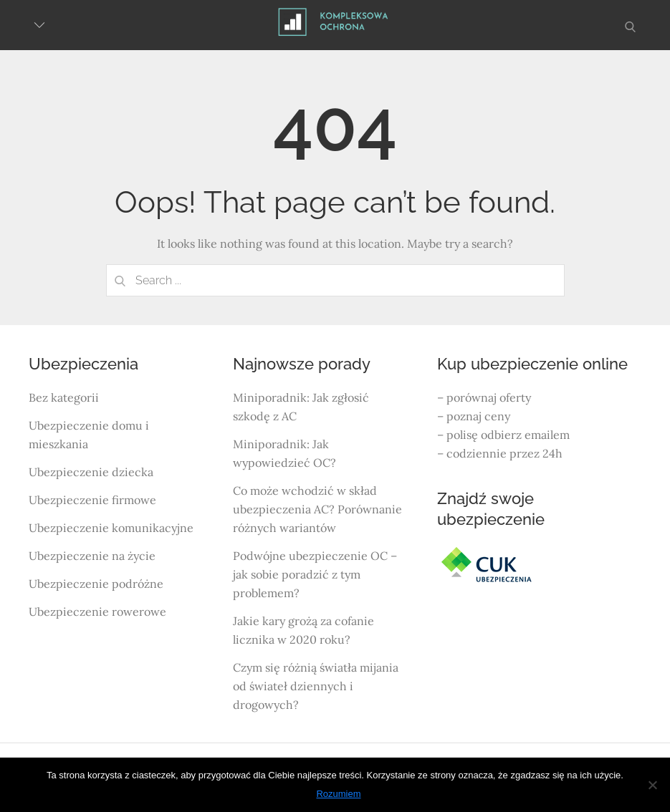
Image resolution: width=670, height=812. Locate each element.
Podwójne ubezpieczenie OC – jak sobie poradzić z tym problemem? (315, 574)
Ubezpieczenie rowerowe (97, 612)
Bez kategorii (64, 397)
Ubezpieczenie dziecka (91, 472)
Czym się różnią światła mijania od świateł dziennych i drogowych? (316, 686)
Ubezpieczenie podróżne (96, 584)
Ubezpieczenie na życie (92, 556)
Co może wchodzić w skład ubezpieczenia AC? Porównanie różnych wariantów (317, 509)
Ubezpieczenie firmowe (92, 500)
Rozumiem (338, 794)
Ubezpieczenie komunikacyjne (111, 528)
